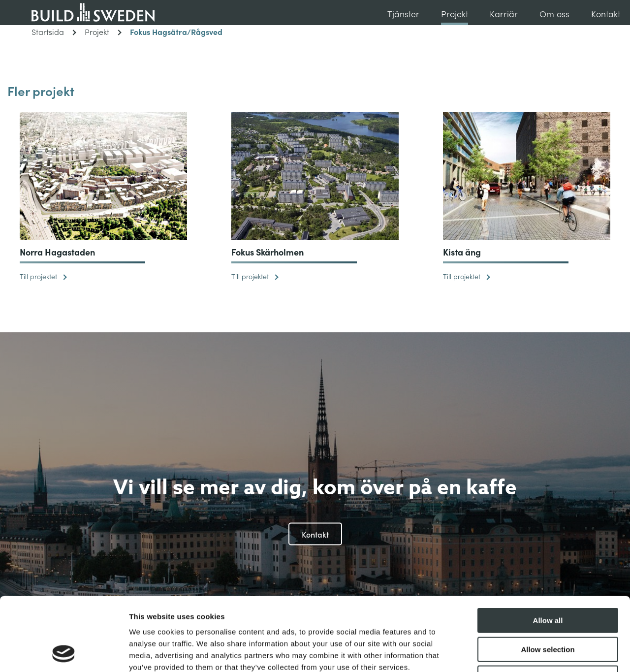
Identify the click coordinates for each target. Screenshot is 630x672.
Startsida (54, 32)
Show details (517, 653)
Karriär (504, 14)
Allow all (548, 552)
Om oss (554, 14)
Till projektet (43, 276)
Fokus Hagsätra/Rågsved (176, 32)
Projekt (455, 14)
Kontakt (606, 14)
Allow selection (548, 581)
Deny (548, 609)
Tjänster (403, 14)
